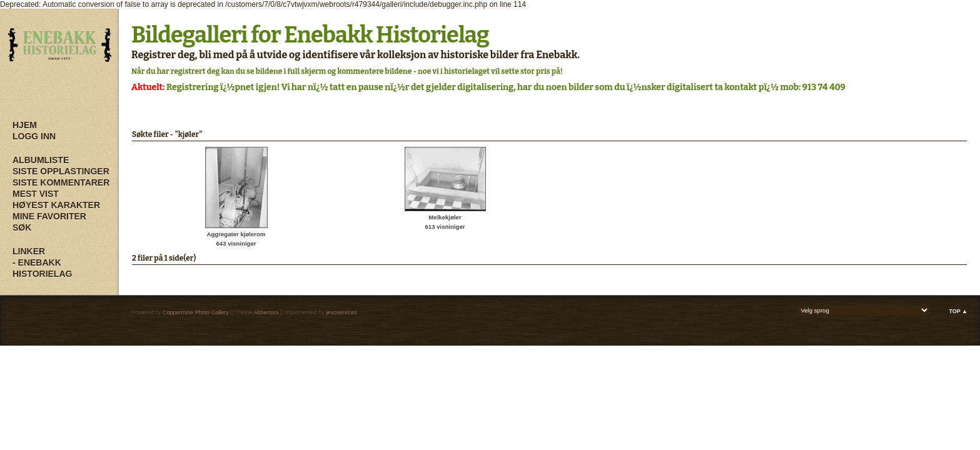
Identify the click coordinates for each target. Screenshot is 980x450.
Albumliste (41, 160)
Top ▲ (958, 311)
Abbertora (266, 312)
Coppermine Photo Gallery (196, 312)
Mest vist (36, 194)
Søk (22, 227)
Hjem (25, 125)
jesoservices (341, 312)
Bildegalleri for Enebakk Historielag (310, 35)
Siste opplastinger (61, 171)
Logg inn (34, 136)
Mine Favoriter (49, 216)
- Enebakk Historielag (42, 268)
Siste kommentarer (61, 182)
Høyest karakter (56, 205)
